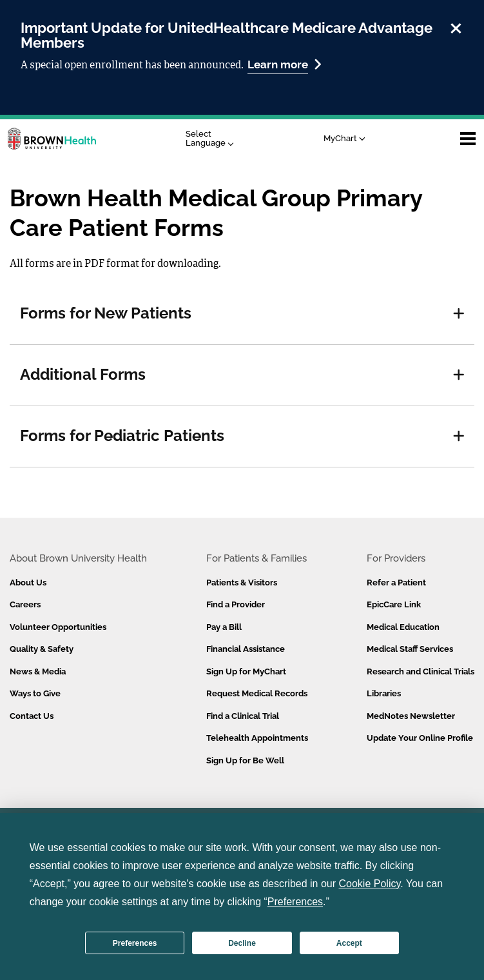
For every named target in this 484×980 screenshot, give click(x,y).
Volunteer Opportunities (58, 627)
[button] (459, 314)
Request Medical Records (257, 693)
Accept (349, 943)
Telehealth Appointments (257, 738)
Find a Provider (236, 604)
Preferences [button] (295, 902)
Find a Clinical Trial (243, 716)
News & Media (38, 671)
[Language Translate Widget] (213, 139)
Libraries (384, 693)
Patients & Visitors (242, 583)
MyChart (344, 138)
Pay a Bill (224, 627)
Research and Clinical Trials (421, 671)
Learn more (285, 64)
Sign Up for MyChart (246, 671)
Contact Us (32, 716)
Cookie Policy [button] (370, 884)
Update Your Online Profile (420, 738)
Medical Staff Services (410, 649)
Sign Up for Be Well (245, 760)
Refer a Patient (396, 583)
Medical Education (403, 627)
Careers (25, 604)
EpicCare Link (394, 604)
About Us (28, 583)
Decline (242, 943)
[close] (456, 26)
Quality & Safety (42, 649)
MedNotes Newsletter (411, 716)
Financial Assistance (246, 649)
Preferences (135, 943)
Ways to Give (35, 693)
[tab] (242, 314)
